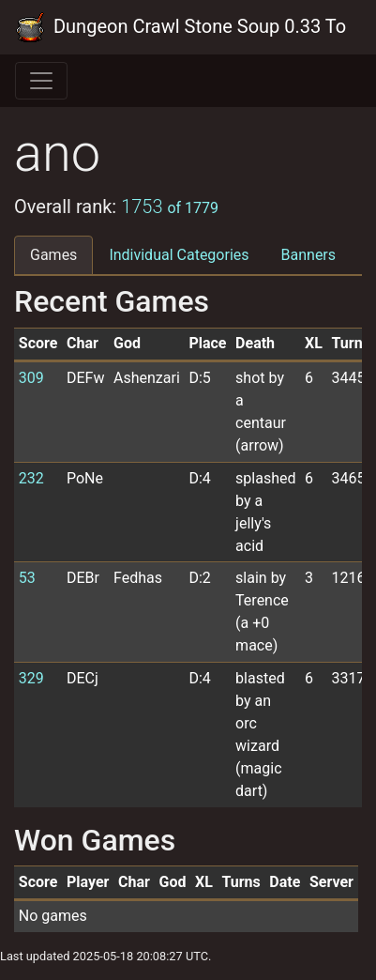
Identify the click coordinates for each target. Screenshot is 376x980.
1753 (170, 207)
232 (31, 478)
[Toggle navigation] (41, 81)
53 (27, 578)
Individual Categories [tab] (179, 255)
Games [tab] (53, 255)
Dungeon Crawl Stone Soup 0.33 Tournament (180, 27)
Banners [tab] (309, 255)
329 (31, 678)
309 (31, 378)
